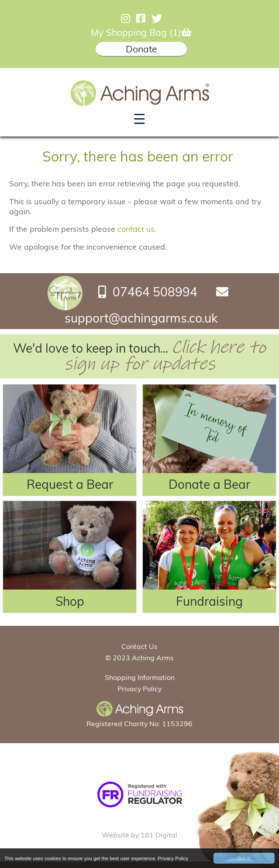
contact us (136, 229)
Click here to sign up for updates (165, 356)
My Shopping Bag (141, 32)
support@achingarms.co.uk (141, 318)
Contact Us (139, 646)
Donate (141, 49)
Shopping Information (140, 677)
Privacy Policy (173, 859)
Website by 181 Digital (139, 835)
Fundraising (209, 601)
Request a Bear (70, 484)
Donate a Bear (209, 484)
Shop (70, 601)
